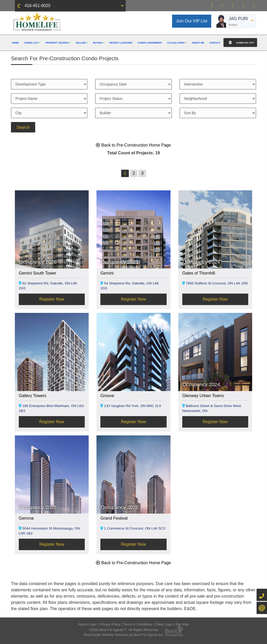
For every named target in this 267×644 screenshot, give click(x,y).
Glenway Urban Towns (203, 396)
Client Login (164, 624)
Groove (107, 396)
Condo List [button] (32, 43)
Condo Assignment (150, 43)
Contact (215, 43)
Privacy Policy (110, 624)
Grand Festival (114, 518)
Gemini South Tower (38, 273)
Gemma (26, 518)
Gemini (107, 273)
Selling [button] (82, 43)
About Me (198, 43)
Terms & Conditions (138, 624)
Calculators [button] (177, 43)
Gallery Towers (33, 396)
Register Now (52, 299)
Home (16, 43)
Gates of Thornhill (199, 273)
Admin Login (87, 624)
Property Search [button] (58, 43)
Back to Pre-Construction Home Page (133, 145)
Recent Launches (121, 43)
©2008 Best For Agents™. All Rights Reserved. (124, 630)
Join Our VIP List (192, 21)
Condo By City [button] (240, 42)
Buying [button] (99, 43)
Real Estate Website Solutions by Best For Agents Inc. (124, 635)
